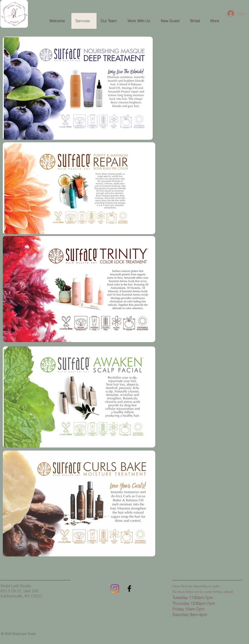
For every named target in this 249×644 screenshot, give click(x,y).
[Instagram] (115, 589)
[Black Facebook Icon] (129, 589)
